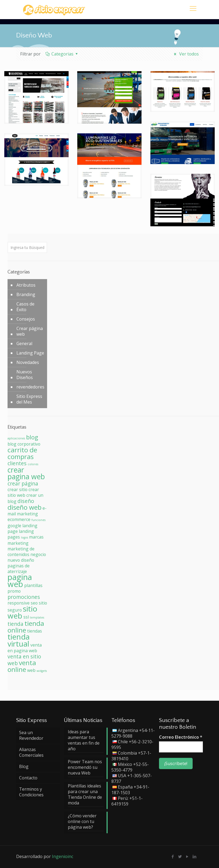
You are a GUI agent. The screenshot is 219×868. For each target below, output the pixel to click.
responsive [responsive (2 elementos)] (19, 603)
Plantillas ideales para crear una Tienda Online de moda (85, 794)
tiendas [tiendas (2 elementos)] (35, 631)
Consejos (26, 319)
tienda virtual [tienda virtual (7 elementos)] (19, 640)
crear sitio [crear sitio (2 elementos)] (17, 489)
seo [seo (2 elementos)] (34, 603)
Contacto (28, 778)
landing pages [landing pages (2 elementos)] (21, 534)
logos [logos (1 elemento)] (24, 537)
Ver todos (186, 54)
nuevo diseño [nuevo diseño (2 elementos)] (21, 560)
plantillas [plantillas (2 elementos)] (33, 585)
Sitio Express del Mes (29, 399)
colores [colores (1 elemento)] (33, 464)
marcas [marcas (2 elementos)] (36, 537)
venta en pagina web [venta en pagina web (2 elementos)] (25, 648)
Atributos (26, 285)
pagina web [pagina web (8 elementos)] (20, 581)
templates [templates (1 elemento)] (37, 617)
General (24, 343)
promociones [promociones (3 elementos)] (24, 597)
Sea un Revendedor (31, 735)
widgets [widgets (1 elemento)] (42, 671)
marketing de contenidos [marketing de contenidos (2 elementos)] (21, 552)
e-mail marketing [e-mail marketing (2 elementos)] (27, 511)
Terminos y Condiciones (31, 792)
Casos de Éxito (25, 307)
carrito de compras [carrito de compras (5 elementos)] (22, 453)
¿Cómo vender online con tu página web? (82, 822)
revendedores (30, 387)
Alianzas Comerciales (31, 752)
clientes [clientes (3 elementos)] (17, 463)
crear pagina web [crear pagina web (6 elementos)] (26, 473)
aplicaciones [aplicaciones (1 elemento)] (16, 438)
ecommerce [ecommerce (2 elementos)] (19, 519)
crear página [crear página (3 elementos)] (23, 483)
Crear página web (30, 331)
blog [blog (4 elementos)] (32, 437)
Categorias (62, 54)
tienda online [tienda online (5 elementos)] (26, 627)
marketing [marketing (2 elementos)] (18, 543)
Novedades (28, 362)
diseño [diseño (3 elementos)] (26, 501)
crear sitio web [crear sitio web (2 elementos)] (23, 492)
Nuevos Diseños (25, 375)
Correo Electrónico (181, 737)
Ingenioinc (63, 856)
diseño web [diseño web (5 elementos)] (24, 507)
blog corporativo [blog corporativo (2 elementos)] (24, 444)
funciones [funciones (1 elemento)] (38, 520)
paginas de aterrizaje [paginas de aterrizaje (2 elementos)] (19, 569)
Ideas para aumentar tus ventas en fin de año (84, 740)
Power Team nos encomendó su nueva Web (85, 767)
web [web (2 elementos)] (31, 670)
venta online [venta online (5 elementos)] (22, 666)
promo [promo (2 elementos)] (14, 591)
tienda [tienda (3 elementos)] (15, 624)
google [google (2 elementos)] (14, 526)
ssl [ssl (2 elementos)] (26, 617)
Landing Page (30, 353)
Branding (26, 294)
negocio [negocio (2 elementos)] (38, 554)
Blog (24, 766)
